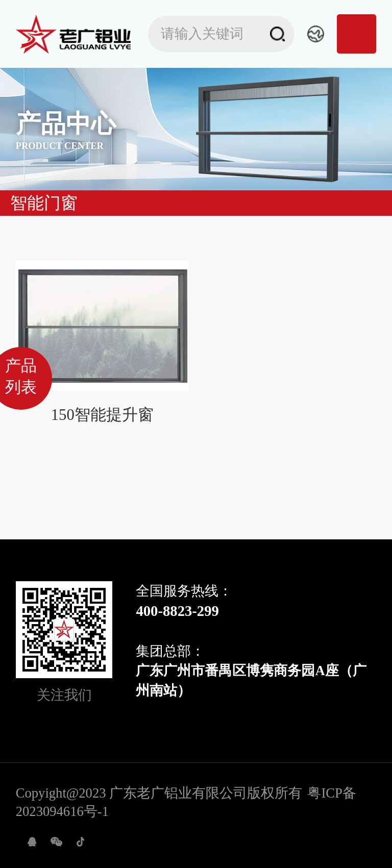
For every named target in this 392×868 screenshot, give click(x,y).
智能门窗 (44, 203)
